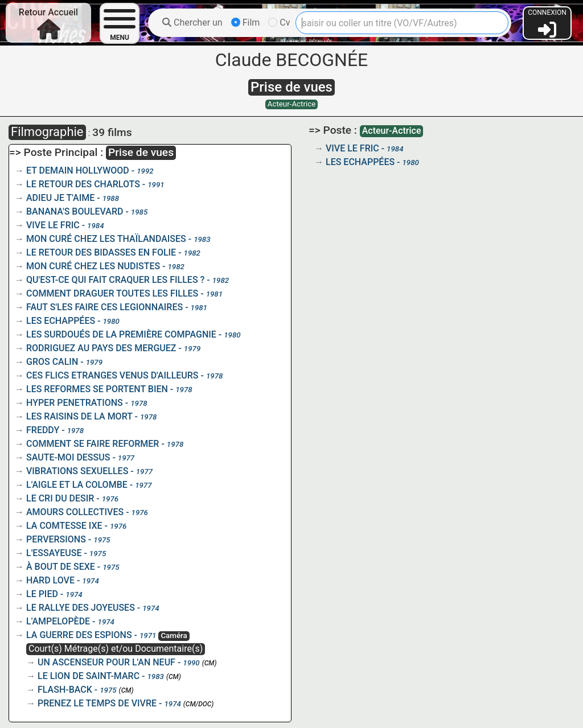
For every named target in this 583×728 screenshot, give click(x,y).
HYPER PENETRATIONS (75, 403)
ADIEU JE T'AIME (60, 198)
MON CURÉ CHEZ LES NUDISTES (93, 266)
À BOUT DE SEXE (61, 567)
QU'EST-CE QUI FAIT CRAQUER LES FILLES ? (115, 280)
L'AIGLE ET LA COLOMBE (77, 485)
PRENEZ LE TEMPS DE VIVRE (97, 703)
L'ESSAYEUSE (54, 553)
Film (246, 22)
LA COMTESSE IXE (64, 526)
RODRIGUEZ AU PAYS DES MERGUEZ (101, 348)
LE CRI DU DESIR (60, 498)
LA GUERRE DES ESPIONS (79, 635)
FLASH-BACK (65, 690)
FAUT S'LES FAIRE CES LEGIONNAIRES (104, 307)
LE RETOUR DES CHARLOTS (83, 184)
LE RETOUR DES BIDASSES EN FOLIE (101, 252)
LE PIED (42, 594)
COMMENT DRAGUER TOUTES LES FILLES (112, 293)
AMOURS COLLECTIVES (75, 512)
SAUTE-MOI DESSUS (68, 457)
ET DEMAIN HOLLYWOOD (78, 170)
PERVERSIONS (56, 539)
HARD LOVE (50, 580)
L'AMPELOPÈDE (58, 621)
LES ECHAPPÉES (61, 321)
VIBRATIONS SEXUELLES (77, 471)
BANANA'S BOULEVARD (75, 211)
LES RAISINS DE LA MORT (79, 416)
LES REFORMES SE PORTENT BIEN (97, 389)
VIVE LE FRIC (53, 225)
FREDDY (43, 430)
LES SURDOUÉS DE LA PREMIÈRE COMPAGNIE (121, 334)
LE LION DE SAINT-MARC (89, 676)
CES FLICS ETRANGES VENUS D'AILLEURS (112, 375)
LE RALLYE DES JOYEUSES (81, 608)
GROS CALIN (52, 362)
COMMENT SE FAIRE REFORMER (93, 444)
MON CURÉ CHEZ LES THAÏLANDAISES (106, 239)
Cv (279, 22)
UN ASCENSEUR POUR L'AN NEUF (106, 662)
